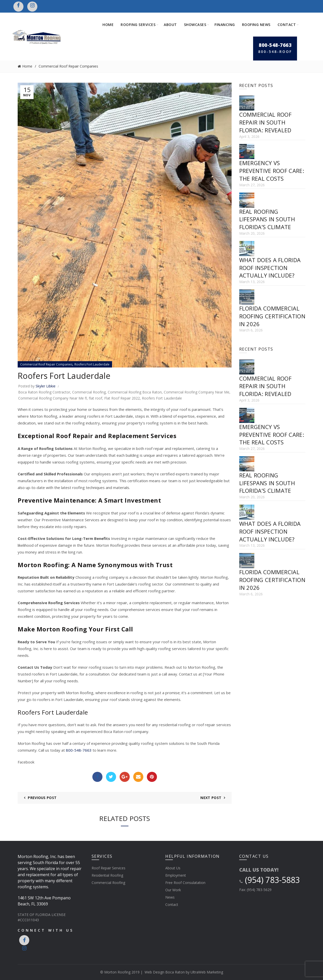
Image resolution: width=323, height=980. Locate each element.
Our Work (173, 890)
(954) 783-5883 (270, 880)
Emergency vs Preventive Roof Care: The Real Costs (272, 171)
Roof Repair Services (109, 868)
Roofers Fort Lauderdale (92, 364)
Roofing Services (138, 25)
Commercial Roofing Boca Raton (135, 392)
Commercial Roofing (89, 392)
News (170, 897)
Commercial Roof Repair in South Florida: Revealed (265, 122)
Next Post (211, 798)
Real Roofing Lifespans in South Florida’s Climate (267, 219)
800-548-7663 (79, 750)
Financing (225, 25)
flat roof (96, 398)
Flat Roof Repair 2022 (122, 398)
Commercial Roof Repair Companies (68, 66)
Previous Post (42, 798)
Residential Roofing (107, 875)
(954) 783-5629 (259, 890)
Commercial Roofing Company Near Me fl (52, 398)
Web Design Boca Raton (165, 972)
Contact (287, 25)
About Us (173, 868)
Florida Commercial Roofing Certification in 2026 (272, 316)
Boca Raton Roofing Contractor (44, 392)
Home (108, 25)
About (170, 25)
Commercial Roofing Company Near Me (197, 392)
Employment (176, 875)
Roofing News (256, 25)
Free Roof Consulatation (185, 883)
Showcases (195, 25)
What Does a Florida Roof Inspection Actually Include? (270, 268)
